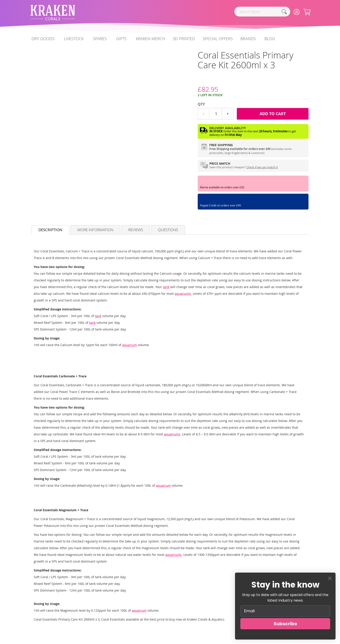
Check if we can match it (262, 167)
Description (50, 230)
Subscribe (285, 624)
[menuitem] (270, 39)
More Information (95, 230)
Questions (168, 230)
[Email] (285, 611)
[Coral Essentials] (198, 81)
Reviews (136, 230)
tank (166, 287)
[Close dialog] (330, 578)
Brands (248, 39)
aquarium (130, 345)
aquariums (183, 294)
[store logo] (53, 13)
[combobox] (262, 12)
